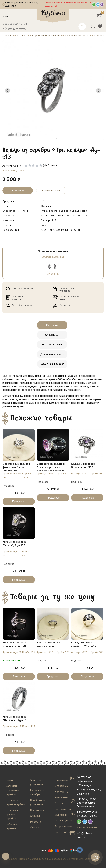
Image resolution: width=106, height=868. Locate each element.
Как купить (61, 792)
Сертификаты (63, 809)
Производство (64, 820)
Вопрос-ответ (64, 826)
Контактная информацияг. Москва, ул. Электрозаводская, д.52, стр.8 (89, 785)
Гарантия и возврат (52, 364)
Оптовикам (62, 786)
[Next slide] (99, 91)
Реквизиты (61, 797)
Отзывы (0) (52, 335)
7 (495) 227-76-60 (15, 29)
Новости (36, 822)
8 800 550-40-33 (87, 812)
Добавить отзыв (52, 344)
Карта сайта (62, 832)
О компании (37, 810)
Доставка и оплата (52, 354)
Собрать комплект (53, 257)
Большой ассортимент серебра (14, 790)
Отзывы (35, 816)
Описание (52, 325)
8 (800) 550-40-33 (15, 24)
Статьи (59, 803)
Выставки (61, 815)
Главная (11, 780)
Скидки (35, 827)
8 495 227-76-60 (87, 816)
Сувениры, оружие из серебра (12, 814)
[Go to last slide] (7, 91)
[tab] (52, 139)
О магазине (62, 780)
